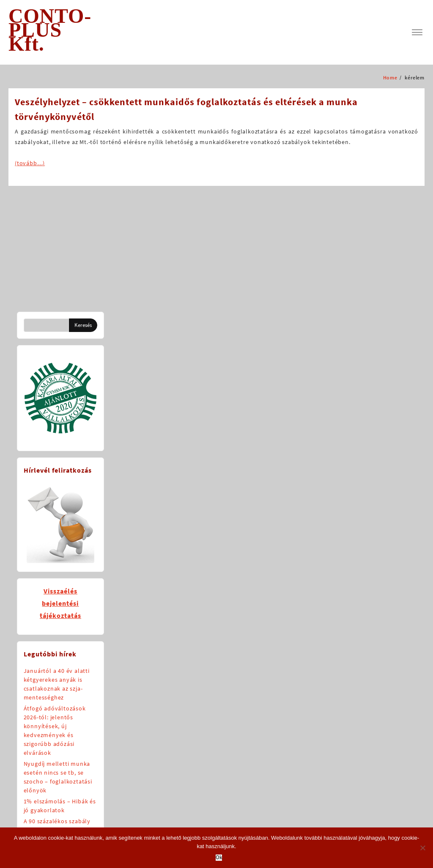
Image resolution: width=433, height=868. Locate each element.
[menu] (417, 32)
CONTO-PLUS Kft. (50, 30)
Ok (219, 858)
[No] (422, 848)
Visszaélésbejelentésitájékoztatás (60, 603)
